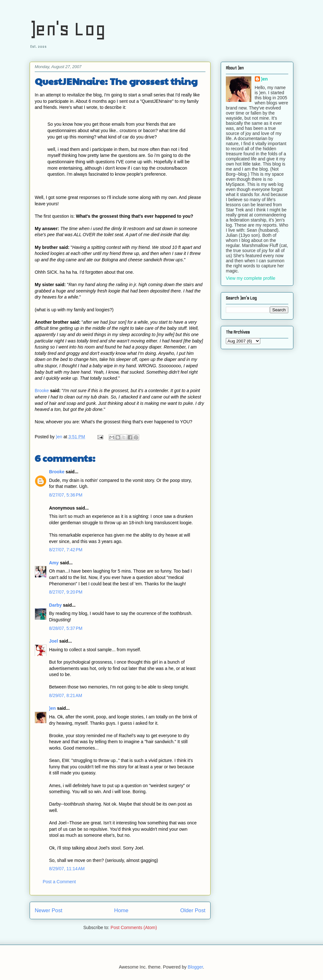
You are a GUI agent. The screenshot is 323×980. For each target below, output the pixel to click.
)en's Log (68, 29)
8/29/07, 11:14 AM (67, 869)
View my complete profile (251, 278)
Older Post (193, 910)
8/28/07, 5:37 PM (66, 628)
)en (52, 708)
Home (121, 910)
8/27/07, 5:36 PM (66, 495)
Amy (54, 563)
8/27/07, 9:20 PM (66, 592)
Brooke (42, 391)
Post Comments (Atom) (134, 927)
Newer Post (49, 910)
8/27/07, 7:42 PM (66, 550)
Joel (54, 641)
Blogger (195, 967)
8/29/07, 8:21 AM (66, 695)
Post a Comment (59, 882)
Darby (55, 605)
